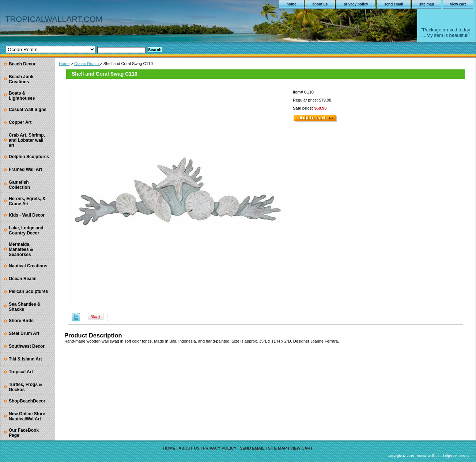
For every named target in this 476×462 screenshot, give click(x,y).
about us (320, 4)
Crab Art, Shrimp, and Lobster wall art (27, 140)
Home (64, 64)
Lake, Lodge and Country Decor (26, 230)
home (292, 4)
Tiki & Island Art (25, 359)
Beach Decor (22, 64)
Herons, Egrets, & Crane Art (27, 201)
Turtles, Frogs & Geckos (25, 387)
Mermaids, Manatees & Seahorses (21, 249)
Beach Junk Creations (21, 79)
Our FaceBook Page (24, 433)
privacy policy (356, 4)
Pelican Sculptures (28, 291)
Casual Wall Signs (28, 110)
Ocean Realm (87, 64)
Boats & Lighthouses (22, 96)
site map (427, 4)
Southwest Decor (27, 346)
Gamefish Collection (19, 185)
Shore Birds (21, 321)
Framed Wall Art (25, 169)
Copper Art (20, 122)
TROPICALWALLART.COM (54, 19)
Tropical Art (21, 372)
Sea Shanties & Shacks (25, 307)
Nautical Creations (28, 266)
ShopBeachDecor (27, 401)
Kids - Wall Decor (27, 215)
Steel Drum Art (24, 333)
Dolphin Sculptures (29, 157)
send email (394, 4)
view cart (458, 4)
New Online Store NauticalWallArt (27, 416)
